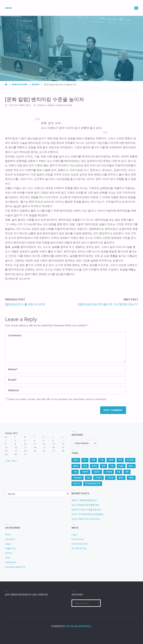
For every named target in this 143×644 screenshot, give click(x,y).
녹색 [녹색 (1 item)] (120, 460)
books (8, 534)
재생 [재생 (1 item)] (88, 478)
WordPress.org (79, 548)
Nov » (15, 461)
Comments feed (80, 544)
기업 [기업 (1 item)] (102, 460)
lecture (9, 553)
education (10, 539)
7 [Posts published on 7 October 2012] (63, 441)
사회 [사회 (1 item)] (75, 472)
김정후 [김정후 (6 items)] (111, 460)
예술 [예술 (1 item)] (119, 472)
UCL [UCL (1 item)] (85, 460)
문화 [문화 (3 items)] (104, 466)
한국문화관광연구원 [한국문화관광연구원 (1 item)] (93, 483)
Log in (74, 534)
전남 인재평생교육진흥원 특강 (85, 505)
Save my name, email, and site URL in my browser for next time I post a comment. (56, 399)
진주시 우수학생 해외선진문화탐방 (87, 514)
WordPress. (85, 626)
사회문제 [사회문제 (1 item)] (85, 472)
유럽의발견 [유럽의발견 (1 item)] (78, 478)
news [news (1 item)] (76, 460)
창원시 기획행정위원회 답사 (84, 500)
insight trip (10, 548)
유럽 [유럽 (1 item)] (127, 472)
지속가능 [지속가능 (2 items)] (110, 478)
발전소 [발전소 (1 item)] (131, 466)
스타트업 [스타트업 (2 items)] (109, 472)
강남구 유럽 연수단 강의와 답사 (86, 519)
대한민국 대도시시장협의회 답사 (86, 509)
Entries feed (77, 539)
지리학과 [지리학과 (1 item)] (98, 478)
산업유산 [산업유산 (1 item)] (97, 472)
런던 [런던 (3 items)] (85, 466)
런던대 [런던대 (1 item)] (94, 466)
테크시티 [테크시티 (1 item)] (77, 483)
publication (19, 84)
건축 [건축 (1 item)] (93, 460)
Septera (70, 626)
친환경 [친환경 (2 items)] (131, 478)
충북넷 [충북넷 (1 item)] (121, 478)
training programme (15, 567)
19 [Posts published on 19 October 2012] (44, 447)
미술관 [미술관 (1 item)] (121, 466)
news (51, 105)
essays (36, 84)
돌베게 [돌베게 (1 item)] (76, 466)
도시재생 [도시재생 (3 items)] (130, 460)
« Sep (8, 461)
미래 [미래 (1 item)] (112, 466)
